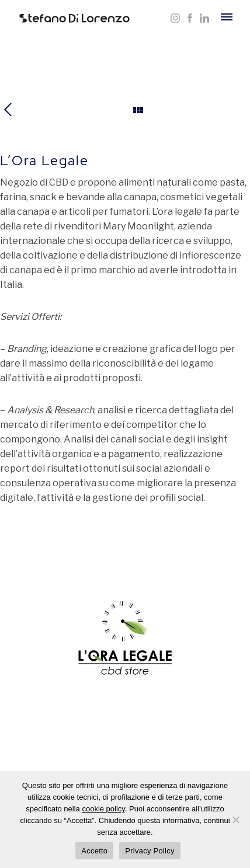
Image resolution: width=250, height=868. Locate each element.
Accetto (94, 851)
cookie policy (103, 809)
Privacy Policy (150, 851)
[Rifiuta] (235, 820)
